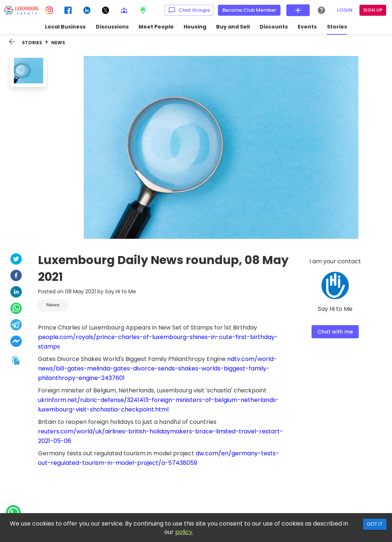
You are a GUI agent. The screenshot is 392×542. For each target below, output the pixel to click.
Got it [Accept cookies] (375, 524)
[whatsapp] (16, 309)
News (58, 43)
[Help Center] (321, 10)
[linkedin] (16, 293)
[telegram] (16, 326)
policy (184, 532)
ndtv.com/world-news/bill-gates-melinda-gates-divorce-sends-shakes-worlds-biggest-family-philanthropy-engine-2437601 (157, 368)
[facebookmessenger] (16, 342)
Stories (32, 43)
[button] (53, 305)
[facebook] (16, 276)
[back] (12, 42)
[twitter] (16, 260)
